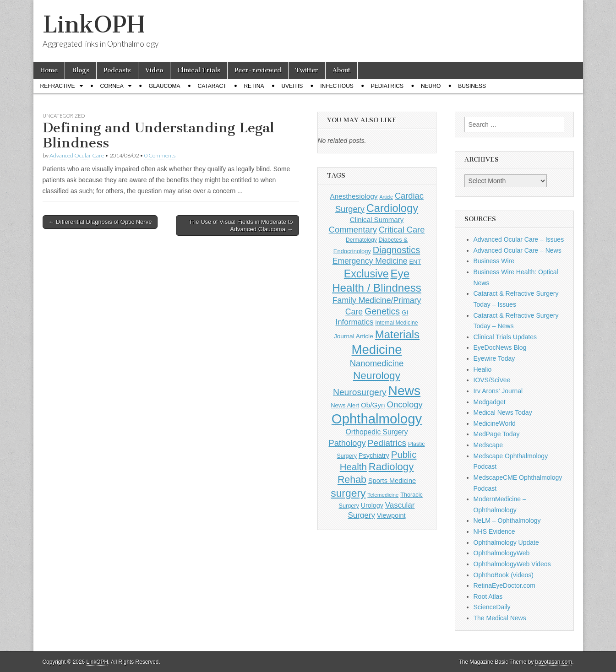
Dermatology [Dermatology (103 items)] (361, 240)
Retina (254, 86)
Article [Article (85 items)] (386, 197)
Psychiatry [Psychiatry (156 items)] (374, 455)
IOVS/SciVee (492, 380)
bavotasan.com (554, 662)
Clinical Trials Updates (505, 337)
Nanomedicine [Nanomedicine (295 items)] (377, 363)
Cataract (212, 86)
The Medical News (500, 618)
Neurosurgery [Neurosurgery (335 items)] (360, 392)
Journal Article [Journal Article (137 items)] (354, 336)
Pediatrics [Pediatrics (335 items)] (387, 443)
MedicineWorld (495, 423)
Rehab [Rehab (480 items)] (352, 480)
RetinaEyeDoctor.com (504, 585)
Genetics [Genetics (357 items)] (382, 311)
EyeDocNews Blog (500, 347)
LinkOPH (94, 24)
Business (472, 86)
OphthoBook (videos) (504, 575)
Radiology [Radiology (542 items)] (391, 467)
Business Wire (494, 261)
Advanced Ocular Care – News (518, 250)
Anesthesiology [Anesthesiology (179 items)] (354, 196)
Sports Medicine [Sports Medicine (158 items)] (392, 481)
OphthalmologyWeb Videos (512, 564)
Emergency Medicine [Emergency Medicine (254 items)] (370, 261)
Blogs (81, 70)
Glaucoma (165, 86)
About (341, 70)
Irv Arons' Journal (498, 391)
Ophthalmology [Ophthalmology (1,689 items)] (377, 419)
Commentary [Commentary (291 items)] (353, 230)
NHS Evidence (494, 531)
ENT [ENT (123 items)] (415, 262)
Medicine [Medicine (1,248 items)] (377, 350)
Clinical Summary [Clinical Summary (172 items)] (377, 219)
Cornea (112, 86)
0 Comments (160, 155)
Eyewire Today (494, 358)
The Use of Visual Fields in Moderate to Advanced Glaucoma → (241, 225)
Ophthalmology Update (506, 542)
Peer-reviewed (258, 70)
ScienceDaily (492, 607)
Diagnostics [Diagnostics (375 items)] (396, 250)
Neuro (431, 86)
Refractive (58, 86)
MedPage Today (497, 434)
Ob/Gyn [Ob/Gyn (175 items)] (373, 405)
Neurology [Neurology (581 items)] (377, 376)
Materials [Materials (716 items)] (397, 334)
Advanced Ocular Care (77, 155)
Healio (483, 369)
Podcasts (117, 70)
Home (49, 70)
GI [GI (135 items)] (405, 312)
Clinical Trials (199, 70)
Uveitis (292, 86)
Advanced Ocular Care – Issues (519, 239)
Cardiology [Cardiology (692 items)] (392, 208)
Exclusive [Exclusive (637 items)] (366, 274)
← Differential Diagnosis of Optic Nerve (100, 222)
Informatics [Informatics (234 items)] (354, 322)
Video (154, 70)
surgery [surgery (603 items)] (348, 493)
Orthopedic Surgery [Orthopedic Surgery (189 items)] (376, 432)
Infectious (337, 86)
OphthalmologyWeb (502, 553)
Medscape (488, 445)
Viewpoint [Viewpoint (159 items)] (391, 515)
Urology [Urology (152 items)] (372, 505)
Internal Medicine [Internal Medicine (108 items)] (396, 323)
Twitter (307, 70)
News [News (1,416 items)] (404, 390)
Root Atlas (488, 596)
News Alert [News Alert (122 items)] (345, 405)
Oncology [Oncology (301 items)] (404, 404)
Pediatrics (387, 86)
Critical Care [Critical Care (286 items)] (402, 230)
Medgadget (490, 402)
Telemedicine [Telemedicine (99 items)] (383, 495)
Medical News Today (503, 412)
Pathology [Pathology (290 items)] (347, 443)
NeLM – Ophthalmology (507, 520)
